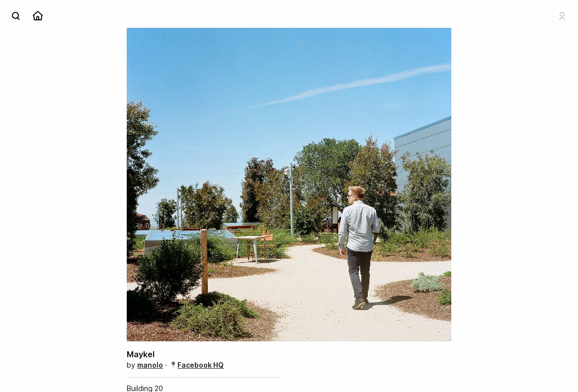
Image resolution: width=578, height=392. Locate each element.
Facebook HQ (201, 365)
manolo (150, 365)
